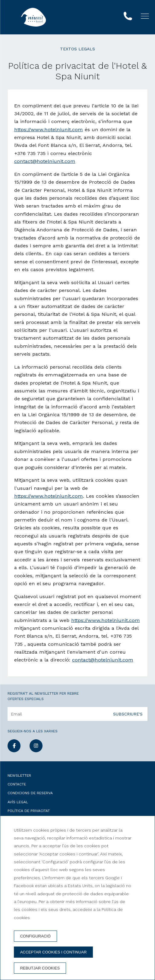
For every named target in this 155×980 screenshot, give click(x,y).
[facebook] (14, 751)
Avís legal (18, 802)
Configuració (35, 936)
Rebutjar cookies (40, 968)
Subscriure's (128, 714)
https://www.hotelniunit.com (49, 130)
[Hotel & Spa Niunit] (33, 17)
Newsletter (19, 775)
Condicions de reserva (30, 793)
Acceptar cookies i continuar (54, 952)
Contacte (17, 784)
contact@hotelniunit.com (45, 161)
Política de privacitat (29, 811)
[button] (145, 16)
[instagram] (36, 751)
